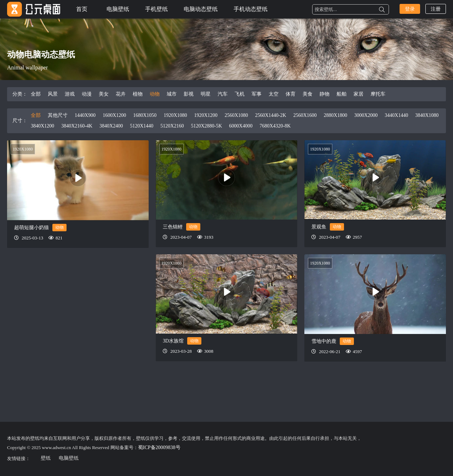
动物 (155, 94)
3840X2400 (111, 126)
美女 (104, 94)
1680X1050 (145, 115)
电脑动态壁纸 (201, 9)
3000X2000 (366, 115)
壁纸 (46, 458)
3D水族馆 (173, 341)
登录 (410, 9)
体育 (291, 94)
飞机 (240, 94)
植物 (138, 94)
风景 (53, 94)
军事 (257, 94)
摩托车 (378, 94)
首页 (82, 9)
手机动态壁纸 (251, 9)
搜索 (382, 10)
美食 (308, 94)
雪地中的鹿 (324, 341)
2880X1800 (336, 115)
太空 (274, 94)
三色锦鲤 (173, 227)
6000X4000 (241, 126)
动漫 (87, 94)
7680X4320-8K (275, 126)
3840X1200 (42, 126)
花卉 (121, 94)
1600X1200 (114, 115)
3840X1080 (427, 115)
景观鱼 (319, 227)
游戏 (70, 94)
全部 (36, 94)
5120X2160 (172, 126)
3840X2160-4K (77, 126)
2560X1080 (236, 115)
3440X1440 (396, 115)
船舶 (342, 94)
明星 (206, 94)
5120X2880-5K (206, 126)
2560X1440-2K (271, 115)
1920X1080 (175, 115)
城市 (172, 94)
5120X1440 (142, 126)
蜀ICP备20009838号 (159, 447)
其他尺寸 (58, 115)
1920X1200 (206, 115)
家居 (359, 94)
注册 (436, 9)
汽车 (223, 94)
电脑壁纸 (118, 9)
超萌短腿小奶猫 (31, 228)
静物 (325, 94)
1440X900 (85, 115)
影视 (189, 94)
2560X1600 (305, 115)
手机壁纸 (156, 9)
